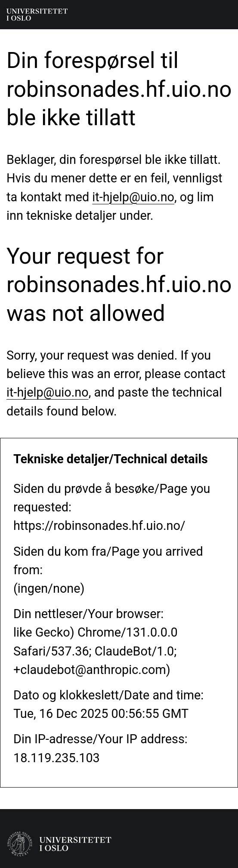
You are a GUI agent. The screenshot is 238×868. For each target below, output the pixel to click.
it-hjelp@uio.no (133, 197)
